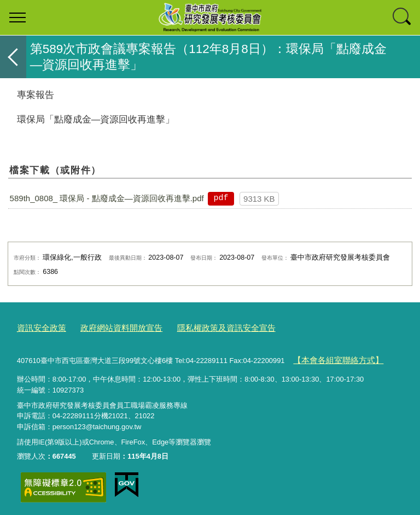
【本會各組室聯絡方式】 (332, 358)
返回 (13, 57)
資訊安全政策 (38, 327)
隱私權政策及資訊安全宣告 (202, 327)
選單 (17, 17)
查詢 (402, 17)
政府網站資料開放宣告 (109, 327)
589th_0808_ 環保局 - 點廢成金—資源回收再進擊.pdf (107, 198)
